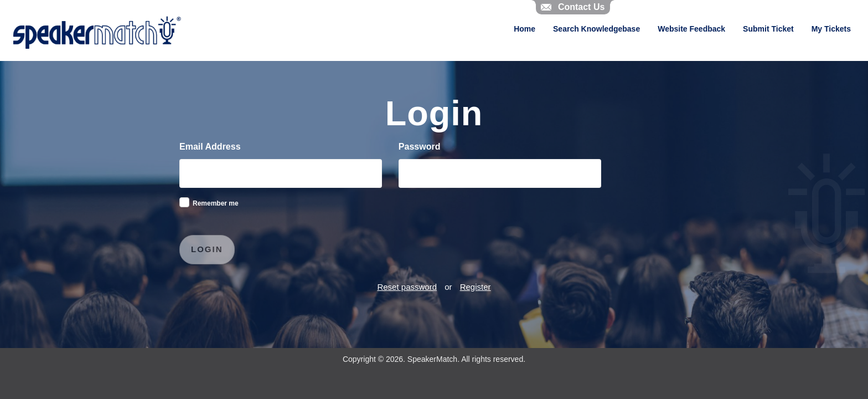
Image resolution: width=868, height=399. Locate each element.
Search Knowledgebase (596, 29)
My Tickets (831, 29)
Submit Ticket (768, 29)
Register (476, 287)
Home (525, 29)
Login (207, 249)
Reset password (407, 287)
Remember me (216, 203)
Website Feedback (691, 29)
